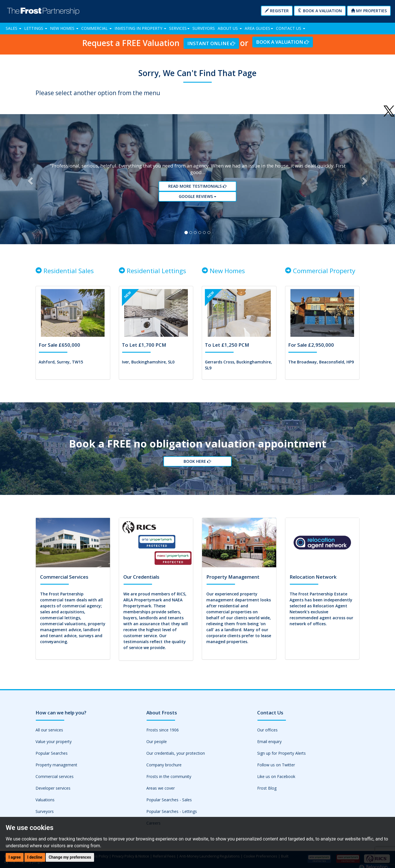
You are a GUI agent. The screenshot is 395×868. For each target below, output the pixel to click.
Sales (13, 28)
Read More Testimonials (197, 186)
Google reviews (197, 196)
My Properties (369, 11)
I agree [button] (15, 857)
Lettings (36, 28)
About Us (230, 28)
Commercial (96, 28)
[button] (30, 179)
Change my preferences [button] (70, 857)
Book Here (197, 461)
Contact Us (291, 28)
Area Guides (259, 28)
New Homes (64, 28)
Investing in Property (140, 28)
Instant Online (211, 43)
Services (179, 28)
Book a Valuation (320, 11)
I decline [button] (35, 857)
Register (277, 11)
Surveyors (204, 28)
